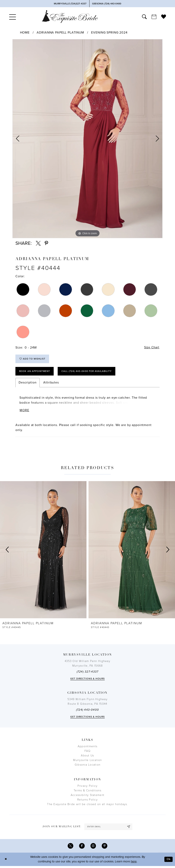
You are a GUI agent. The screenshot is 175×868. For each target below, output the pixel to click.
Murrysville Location (87, 761)
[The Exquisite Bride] (70, 16)
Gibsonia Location (88, 766)
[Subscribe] (130, 828)
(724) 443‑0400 (87, 711)
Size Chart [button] (151, 348)
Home (25, 33)
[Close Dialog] (6, 861)
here (134, 864)
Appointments (87, 748)
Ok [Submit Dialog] (168, 861)
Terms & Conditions (87, 792)
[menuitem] (13, 17)
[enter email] (108, 828)
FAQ (87, 752)
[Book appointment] (154, 17)
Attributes (51, 384)
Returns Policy (87, 801)
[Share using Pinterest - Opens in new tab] (46, 243)
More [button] (25, 412)
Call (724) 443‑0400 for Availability (89, 372)
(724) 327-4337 (88, 673)
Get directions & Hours (88, 680)
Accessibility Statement (87, 796)
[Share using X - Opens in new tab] (38, 243)
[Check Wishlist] (164, 17)
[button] (13, 17)
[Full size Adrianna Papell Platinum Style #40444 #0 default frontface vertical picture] (87, 139)
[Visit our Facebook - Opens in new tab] (82, 848)
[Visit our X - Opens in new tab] (70, 848)
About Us (87, 757)
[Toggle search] (144, 17)
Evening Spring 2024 (109, 33)
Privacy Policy (88, 787)
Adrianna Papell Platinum (60, 33)
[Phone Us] (70, 4)
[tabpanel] (87, 139)
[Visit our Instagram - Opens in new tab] (93, 848)
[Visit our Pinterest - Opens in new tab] (105, 848)
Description (28, 384)
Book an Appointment (35, 372)
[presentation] (43, 551)
